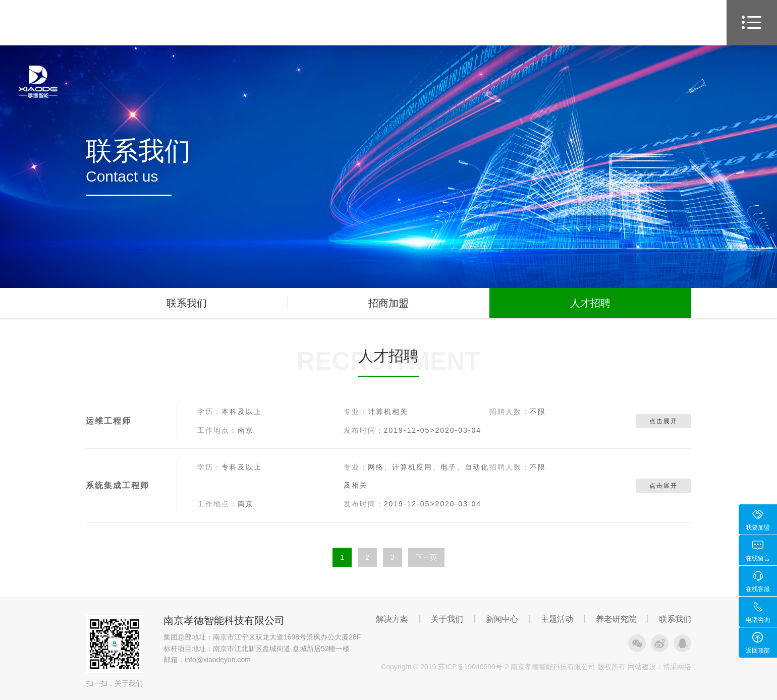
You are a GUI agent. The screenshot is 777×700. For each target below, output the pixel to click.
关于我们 (447, 619)
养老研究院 (616, 619)
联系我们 (187, 303)
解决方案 (392, 619)
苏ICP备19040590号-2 (473, 667)
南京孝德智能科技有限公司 (224, 620)
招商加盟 (388, 303)
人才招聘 (590, 303)
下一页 (426, 557)
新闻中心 (502, 619)
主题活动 (557, 619)
